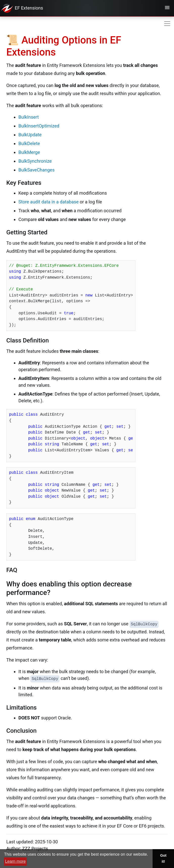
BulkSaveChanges (36, 170)
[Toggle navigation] (167, 8)
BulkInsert (29, 117)
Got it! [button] (163, 858)
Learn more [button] (15, 861)
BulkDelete (29, 143)
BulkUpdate (30, 135)
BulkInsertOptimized (39, 126)
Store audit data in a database (49, 202)
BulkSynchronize (35, 161)
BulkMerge (29, 152)
